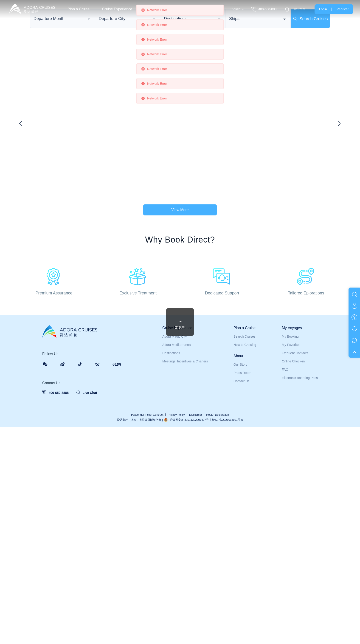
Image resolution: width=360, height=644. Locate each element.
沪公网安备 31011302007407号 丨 (191, 637)
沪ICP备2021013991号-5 (227, 637)
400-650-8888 (265, 9)
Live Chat (295, 9)
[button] (330, 159)
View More (180, 236)
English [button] (237, 9)
